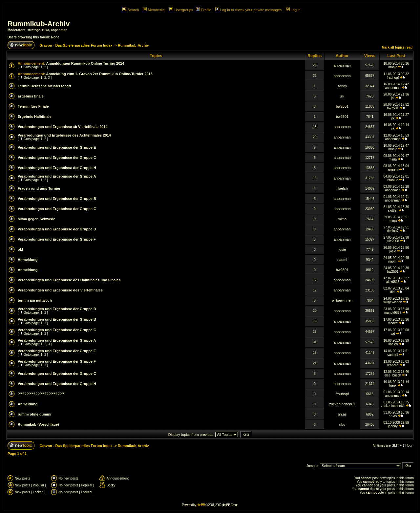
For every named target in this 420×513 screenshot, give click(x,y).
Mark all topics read (397, 47)
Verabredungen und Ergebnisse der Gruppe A (57, 176)
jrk (342, 96)
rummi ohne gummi (34, 414)
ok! (21, 249)
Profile (203, 10)
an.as (342, 414)
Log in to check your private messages (249, 10)
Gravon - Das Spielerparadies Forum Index (76, 45)
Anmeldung (28, 260)
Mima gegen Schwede (36, 219)
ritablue (393, 180)
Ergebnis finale (31, 96)
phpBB (201, 505)
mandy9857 (393, 313)
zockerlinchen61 (342, 404)
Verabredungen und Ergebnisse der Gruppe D (57, 229)
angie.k (393, 170)
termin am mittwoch (35, 300)
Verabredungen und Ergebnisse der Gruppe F (57, 239)
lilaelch (342, 188)
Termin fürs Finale (33, 106)
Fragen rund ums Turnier (39, 188)
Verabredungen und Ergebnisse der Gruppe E (57, 147)
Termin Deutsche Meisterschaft (44, 86)
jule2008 (393, 241)
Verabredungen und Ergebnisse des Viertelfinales (60, 290)
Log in (293, 10)
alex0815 (393, 282)
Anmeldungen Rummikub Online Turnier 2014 (85, 63)
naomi (342, 260)
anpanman (59, 30)
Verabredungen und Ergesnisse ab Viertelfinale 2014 (63, 127)
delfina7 (393, 231)
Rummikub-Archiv (39, 24)
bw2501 (342, 106)
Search (131, 10)
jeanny (393, 426)
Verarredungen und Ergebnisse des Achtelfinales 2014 (64, 135)
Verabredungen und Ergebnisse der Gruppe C (57, 158)
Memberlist (154, 10)
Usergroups (181, 10)
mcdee (393, 323)
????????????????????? (41, 394)
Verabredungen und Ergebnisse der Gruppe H (57, 168)
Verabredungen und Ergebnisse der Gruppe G (57, 209)
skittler (393, 211)
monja (393, 67)
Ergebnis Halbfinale (35, 117)
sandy (342, 86)
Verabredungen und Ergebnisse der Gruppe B (57, 199)
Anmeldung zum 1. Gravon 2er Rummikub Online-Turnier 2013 (99, 74)
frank (393, 385)
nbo (342, 424)
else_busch (393, 375)
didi (393, 292)
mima (393, 159)
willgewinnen (342, 300)
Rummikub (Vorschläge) (38, 424)
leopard (393, 365)
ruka (46, 30)
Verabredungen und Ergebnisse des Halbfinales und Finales (69, 280)
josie (342, 249)
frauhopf (393, 78)
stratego (34, 30)
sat (393, 334)
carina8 (393, 355)
